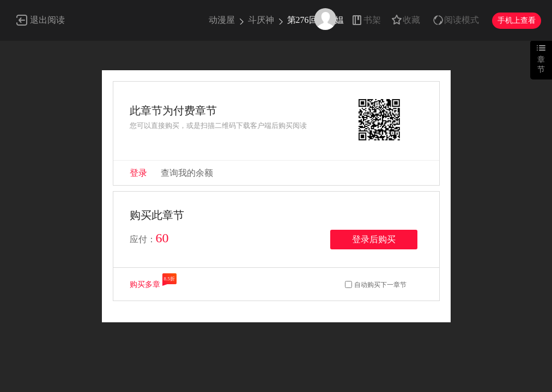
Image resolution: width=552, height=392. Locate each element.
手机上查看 (517, 20)
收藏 (411, 20)
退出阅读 (47, 20)
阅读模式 (462, 20)
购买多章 (145, 284)
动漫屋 (222, 20)
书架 (372, 20)
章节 (541, 65)
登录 (138, 173)
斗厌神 (261, 20)
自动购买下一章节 (380, 285)
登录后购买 (374, 239)
